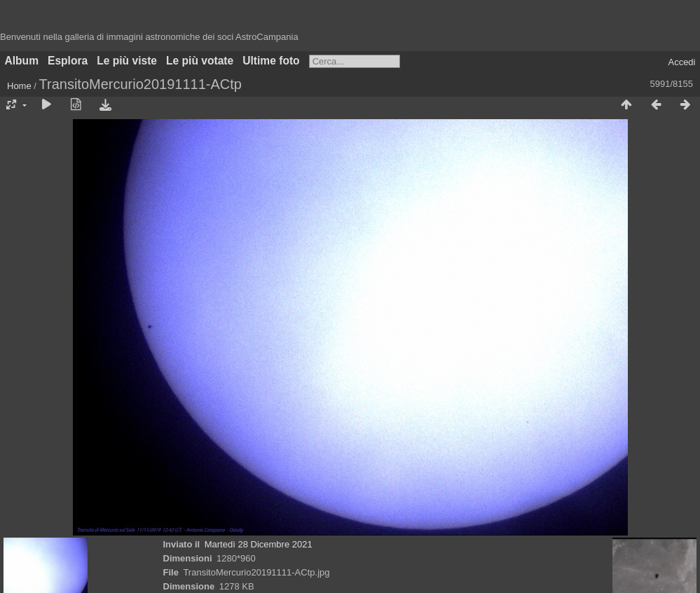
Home (19, 86)
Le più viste (127, 61)
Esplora (68, 61)
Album (22, 61)
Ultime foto (271, 61)
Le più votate (200, 61)
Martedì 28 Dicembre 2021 (259, 544)
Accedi (681, 62)
